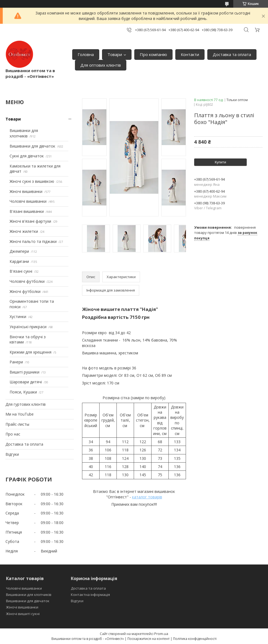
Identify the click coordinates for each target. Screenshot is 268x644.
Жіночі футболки (25, 291)
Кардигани (19, 261)
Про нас (13, 434)
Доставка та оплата (232, 54)
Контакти (190, 54)
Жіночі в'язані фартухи (30, 221)
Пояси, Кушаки (23, 392)
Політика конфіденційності (195, 639)
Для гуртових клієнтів (26, 404)
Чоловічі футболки (27, 281)
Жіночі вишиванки (26, 191)
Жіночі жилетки (24, 231)
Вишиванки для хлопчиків (24, 133)
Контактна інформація (90, 595)
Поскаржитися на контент (148, 639)
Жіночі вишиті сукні (23, 614)
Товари (115, 54)
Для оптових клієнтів (101, 65)
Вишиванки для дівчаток (32, 146)
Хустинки (18, 317)
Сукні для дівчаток (27, 156)
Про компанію (153, 54)
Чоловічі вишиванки (28, 201)
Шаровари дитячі (26, 382)
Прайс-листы (17, 424)
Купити (220, 162)
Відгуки (12, 454)
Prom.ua (161, 634)
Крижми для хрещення (30, 352)
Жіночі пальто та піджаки (33, 241)
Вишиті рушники (24, 372)
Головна (86, 54)
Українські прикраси (28, 327)
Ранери (16, 362)
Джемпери (19, 251)
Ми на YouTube (20, 414)
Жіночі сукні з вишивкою (32, 181)
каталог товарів (147, 497)
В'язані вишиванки (27, 211)
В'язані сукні (21, 271)
